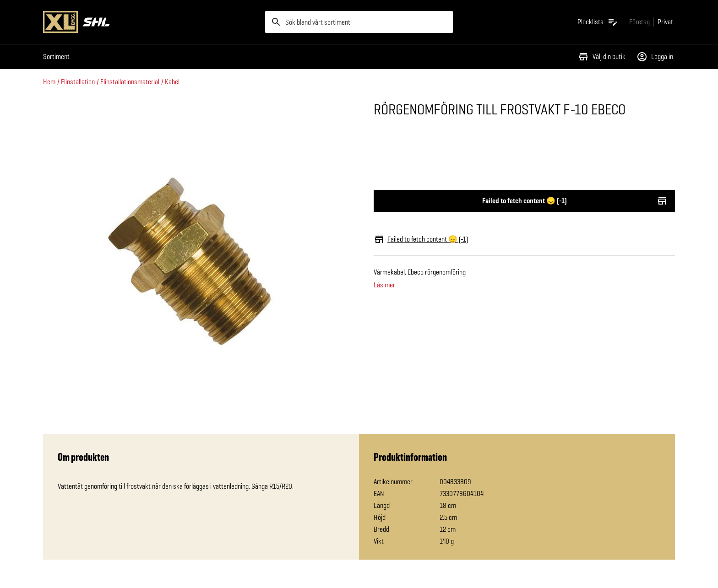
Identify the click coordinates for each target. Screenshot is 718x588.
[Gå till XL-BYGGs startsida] (150, 22)
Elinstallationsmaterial (130, 82)
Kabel (172, 82)
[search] (359, 22)
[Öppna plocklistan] (598, 22)
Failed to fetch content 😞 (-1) (524, 201)
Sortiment (56, 57)
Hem (49, 82)
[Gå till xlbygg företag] (639, 22)
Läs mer (384, 285)
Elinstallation (78, 82)
